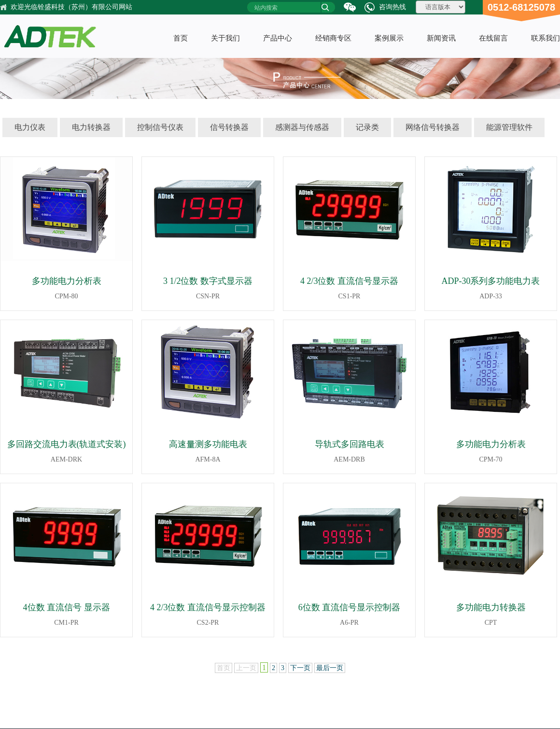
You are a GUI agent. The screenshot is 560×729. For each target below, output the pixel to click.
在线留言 (493, 38)
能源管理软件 (509, 127)
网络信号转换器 (433, 127)
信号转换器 (229, 127)
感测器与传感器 (302, 127)
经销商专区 (333, 38)
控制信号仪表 (160, 127)
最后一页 (330, 668)
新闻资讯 (441, 38)
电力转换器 (91, 127)
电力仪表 (30, 127)
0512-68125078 (521, 7)
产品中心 (278, 38)
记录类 (367, 127)
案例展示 (389, 38)
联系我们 (546, 38)
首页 (181, 38)
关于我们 (225, 38)
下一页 (300, 668)
